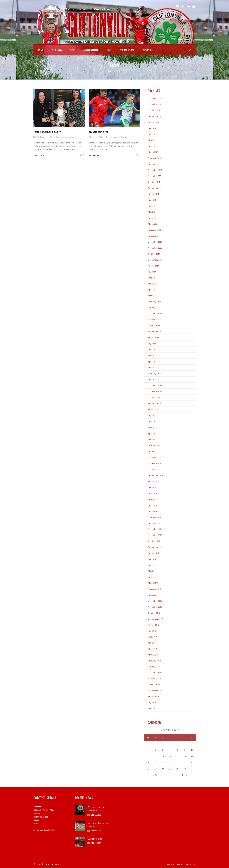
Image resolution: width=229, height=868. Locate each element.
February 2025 (154, 158)
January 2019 (154, 595)
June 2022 (152, 350)
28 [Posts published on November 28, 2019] (170, 769)
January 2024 (154, 236)
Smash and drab (99, 132)
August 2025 (153, 122)
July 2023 (152, 272)
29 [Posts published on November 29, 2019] (177, 769)
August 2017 (153, 697)
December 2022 (155, 314)
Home (40, 50)
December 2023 (155, 242)
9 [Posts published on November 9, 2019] (185, 750)
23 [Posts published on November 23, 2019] (185, 762)
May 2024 (152, 212)
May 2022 (152, 356)
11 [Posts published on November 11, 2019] (148, 756)
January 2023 (154, 308)
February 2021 (154, 445)
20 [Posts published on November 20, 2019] (163, 762)
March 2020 (153, 511)
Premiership (114, 137)
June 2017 (152, 709)
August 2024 (153, 194)
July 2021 (152, 415)
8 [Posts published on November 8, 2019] (177, 750)
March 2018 (153, 655)
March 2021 (153, 439)
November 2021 (155, 391)
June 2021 (152, 421)
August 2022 (153, 338)
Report (124, 137)
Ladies (56, 137)
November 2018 (155, 607)
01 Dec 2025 (96, 815)
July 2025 (152, 128)
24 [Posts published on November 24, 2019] (192, 762)
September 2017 (155, 691)
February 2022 (154, 374)
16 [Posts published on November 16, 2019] (185, 756)
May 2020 (152, 499)
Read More (39, 155)
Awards (64, 137)
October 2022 (154, 326)
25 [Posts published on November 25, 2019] (148, 769)
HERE (52, 830)
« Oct (155, 775)
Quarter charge (95, 839)
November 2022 (155, 320)
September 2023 (155, 260)
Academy (72, 137)
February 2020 (154, 517)
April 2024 (152, 218)
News (73, 50)
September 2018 (155, 619)
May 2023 (152, 284)
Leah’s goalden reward (47, 132)
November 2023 (155, 248)
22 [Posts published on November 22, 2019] (177, 762)
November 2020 (155, 463)
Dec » (185, 775)
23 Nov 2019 (42, 137)
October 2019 (154, 541)
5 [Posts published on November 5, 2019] (155, 750)
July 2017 (152, 703)
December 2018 (155, 601)
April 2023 (152, 290)
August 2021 (153, 409)
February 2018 (154, 661)
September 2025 (155, 116)
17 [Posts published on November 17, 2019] (192, 756)
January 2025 (154, 164)
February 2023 (154, 302)
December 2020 (155, 457)
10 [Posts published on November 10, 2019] (192, 750)
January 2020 (154, 523)
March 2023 (153, 296)
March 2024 (153, 224)
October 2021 (154, 397)
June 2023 (152, 278)
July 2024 (152, 200)
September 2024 (155, 188)
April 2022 (152, 362)
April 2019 (152, 577)
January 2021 (154, 451)
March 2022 (153, 368)
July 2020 (152, 487)
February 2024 (154, 230)
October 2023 (154, 254)
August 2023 (153, 266)
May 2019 (152, 571)
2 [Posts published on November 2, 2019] (185, 744)
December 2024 (155, 170)
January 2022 (154, 379)
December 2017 (155, 673)
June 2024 (152, 206)
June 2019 (152, 565)
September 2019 (155, 547)
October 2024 (154, 182)
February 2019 (154, 589)
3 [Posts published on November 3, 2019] (192, 744)
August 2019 (153, 553)
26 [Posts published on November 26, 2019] (155, 769)
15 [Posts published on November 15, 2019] (177, 756)
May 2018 (152, 643)
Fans (109, 50)
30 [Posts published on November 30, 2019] (185, 769)
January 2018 (154, 667)
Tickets (147, 50)
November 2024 (155, 176)
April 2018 (152, 649)
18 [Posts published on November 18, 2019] (148, 762)
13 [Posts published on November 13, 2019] (163, 756)
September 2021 (155, 403)
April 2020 (152, 505)
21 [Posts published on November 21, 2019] (170, 762)
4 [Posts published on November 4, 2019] (148, 750)
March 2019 (153, 583)
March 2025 (153, 152)
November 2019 (155, 535)
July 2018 (152, 631)
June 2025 (152, 134)
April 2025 (152, 146)
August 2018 (153, 625)
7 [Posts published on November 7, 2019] (170, 750)
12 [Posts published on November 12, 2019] (155, 756)
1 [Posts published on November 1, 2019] (177, 744)
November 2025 (155, 104)
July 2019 (152, 559)
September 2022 (155, 332)
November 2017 (155, 679)
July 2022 (152, 344)
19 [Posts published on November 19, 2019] (155, 762)
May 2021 (152, 427)
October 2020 (154, 469)
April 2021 (152, 433)
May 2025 (152, 140)
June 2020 (152, 493)
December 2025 (155, 98)
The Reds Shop (127, 50)
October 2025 (154, 110)
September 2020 (155, 475)
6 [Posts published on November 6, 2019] (163, 750)
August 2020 (153, 481)
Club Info (57, 50)
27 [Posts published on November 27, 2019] (163, 769)
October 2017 (154, 685)
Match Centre (91, 50)
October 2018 (154, 613)
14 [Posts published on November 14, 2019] (170, 756)
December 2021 (155, 385)
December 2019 (155, 529)
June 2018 (152, 637)
